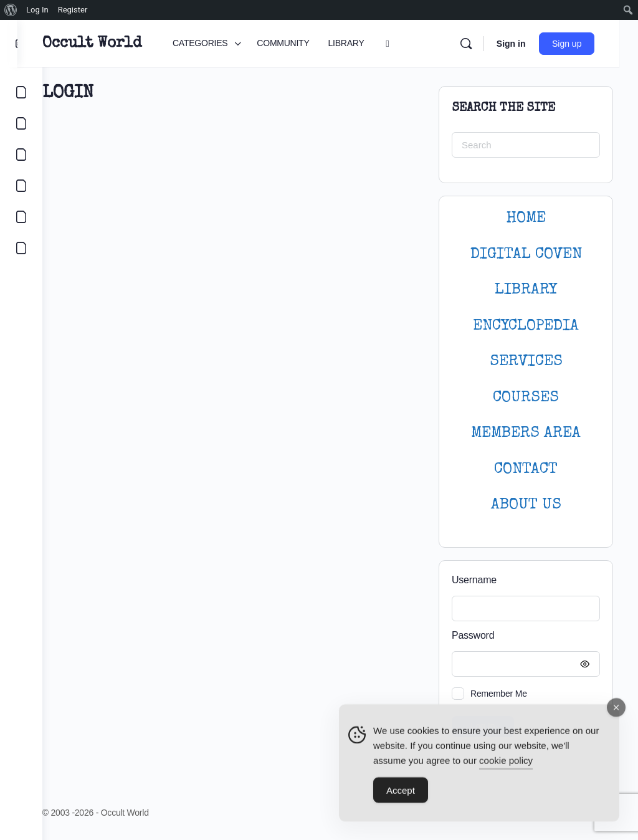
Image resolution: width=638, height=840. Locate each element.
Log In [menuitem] (37, 10)
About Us (526, 505)
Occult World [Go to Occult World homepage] (117, 44)
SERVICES (526, 362)
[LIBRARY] (21, 155)
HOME (526, 218)
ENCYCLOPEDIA (526, 326)
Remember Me (499, 694)
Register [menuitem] (73, 10)
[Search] (484, 44)
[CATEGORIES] (21, 92)
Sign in (529, 44)
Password (523, 636)
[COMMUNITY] (21, 123)
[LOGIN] (21, 217)
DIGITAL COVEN (526, 255)
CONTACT (526, 470)
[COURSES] (21, 186)
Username (474, 580)
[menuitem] (11, 10)
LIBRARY (526, 290)
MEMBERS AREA (526, 433)
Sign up (585, 44)
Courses (526, 398)
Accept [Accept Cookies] (401, 794)
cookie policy (506, 764)
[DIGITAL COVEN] (21, 248)
